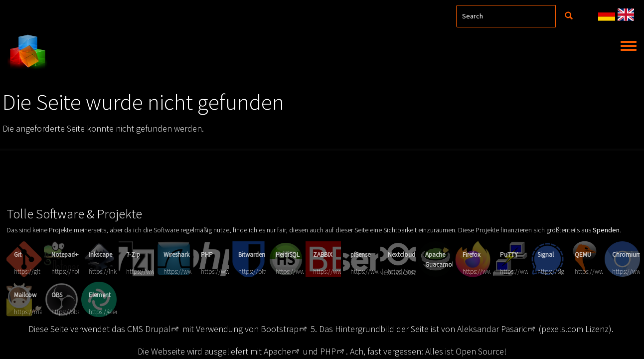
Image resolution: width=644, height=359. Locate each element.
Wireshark (176, 255)
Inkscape (100, 255)
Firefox (472, 255)
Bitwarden (252, 255)
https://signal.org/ (561, 271)
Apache (277, 351)
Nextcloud (402, 255)
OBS (57, 295)
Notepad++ (67, 255)
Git (18, 255)
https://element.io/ (113, 312)
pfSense (360, 255)
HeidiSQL (288, 255)
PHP (207, 255)
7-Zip (133, 255)
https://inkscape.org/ (116, 271)
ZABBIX (323, 255)
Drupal (158, 329)
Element (100, 295)
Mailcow (25, 295)
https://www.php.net (229, 271)
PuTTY (509, 255)
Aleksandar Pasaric (492, 329)
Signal (546, 255)
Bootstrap (280, 329)
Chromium (627, 255)
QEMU (583, 255)
